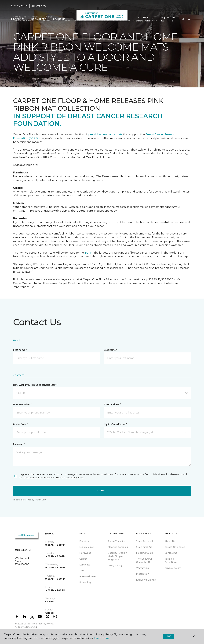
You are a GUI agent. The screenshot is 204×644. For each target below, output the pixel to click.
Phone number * (22, 404)
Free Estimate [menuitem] (87, 576)
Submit (102, 491)
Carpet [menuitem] (83, 559)
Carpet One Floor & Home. (39, 624)
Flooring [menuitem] (84, 541)
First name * (20, 350)
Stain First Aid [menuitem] (144, 547)
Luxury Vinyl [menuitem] (86, 547)
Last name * (111, 350)
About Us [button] (59, 19)
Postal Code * (20, 424)
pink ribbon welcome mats (105, 134)
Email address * (112, 404)
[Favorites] (189, 19)
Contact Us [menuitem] (171, 553)
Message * (19, 444)
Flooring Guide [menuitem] (145, 553)
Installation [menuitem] (143, 574)
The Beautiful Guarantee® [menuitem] (144, 560)
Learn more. (102, 638)
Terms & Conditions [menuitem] (171, 560)
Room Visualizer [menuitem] (117, 541)
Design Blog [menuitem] (115, 565)
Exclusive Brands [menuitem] (146, 580)
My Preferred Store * (115, 424)
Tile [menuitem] (82, 571)
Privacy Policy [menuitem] (173, 568)
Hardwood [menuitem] (85, 553)
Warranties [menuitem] (142, 568)
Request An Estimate (167, 19)
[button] (183, 19)
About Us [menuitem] (170, 541)
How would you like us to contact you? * (35, 385)
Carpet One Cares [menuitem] (175, 547)
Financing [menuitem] (85, 582)
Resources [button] (39, 19)
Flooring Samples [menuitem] (118, 547)
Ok (169, 636)
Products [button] (18, 19)
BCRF (88, 253)
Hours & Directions (143, 19)
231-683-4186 (39, 6)
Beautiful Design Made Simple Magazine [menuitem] (117, 556)
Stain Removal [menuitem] (144, 541)
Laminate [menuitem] (85, 565)
